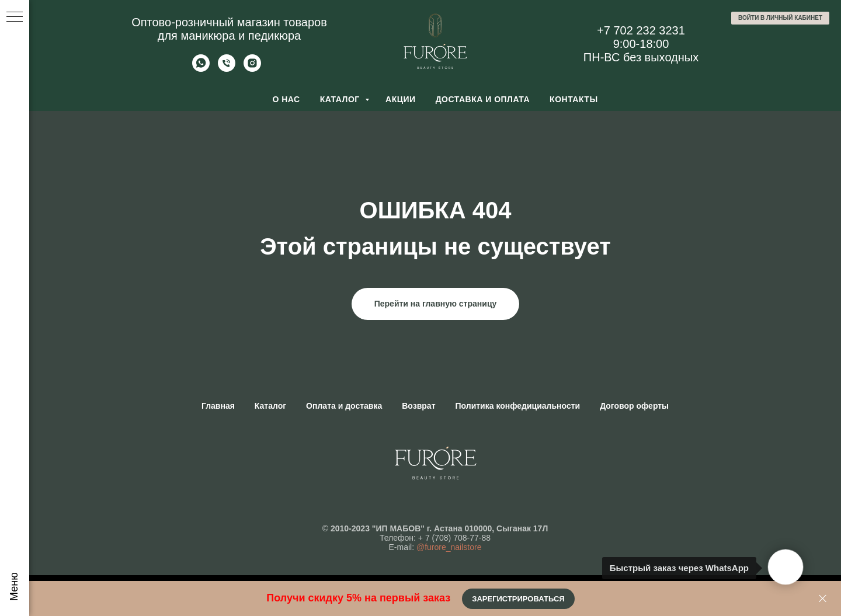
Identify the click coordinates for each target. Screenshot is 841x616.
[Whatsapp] (201, 69)
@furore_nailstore (449, 547)
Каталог (341, 99)
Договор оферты (634, 406)
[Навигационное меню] (15, 18)
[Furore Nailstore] (252, 69)
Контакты (574, 99)
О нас (286, 99)
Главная (218, 406)
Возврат (418, 406)
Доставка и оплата (483, 99)
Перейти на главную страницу (436, 304)
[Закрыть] (823, 599)
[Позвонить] (227, 69)
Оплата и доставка (344, 406)
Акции (401, 99)
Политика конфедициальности (518, 406)
